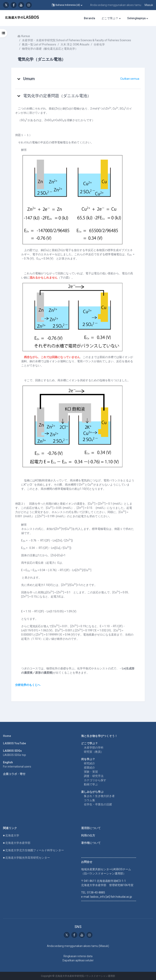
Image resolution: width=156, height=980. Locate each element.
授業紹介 (89, 768)
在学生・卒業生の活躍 (98, 804)
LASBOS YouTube (14, 743)
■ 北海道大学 (11, 835)
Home (7, 736)
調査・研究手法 (94, 776)
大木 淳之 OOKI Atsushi (75, 44)
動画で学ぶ (91, 784)
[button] (67, 5)
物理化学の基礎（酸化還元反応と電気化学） (50, 49)
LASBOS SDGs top (14, 755)
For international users (17, 767)
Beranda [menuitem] (89, 18)
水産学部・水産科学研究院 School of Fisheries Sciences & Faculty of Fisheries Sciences (77, 40)
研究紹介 (89, 763)
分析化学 (99, 44)
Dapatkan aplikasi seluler (78, 960)
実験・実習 (91, 772)
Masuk (149, 5)
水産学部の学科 (94, 748)
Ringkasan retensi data (78, 956)
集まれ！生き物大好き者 (99, 796)
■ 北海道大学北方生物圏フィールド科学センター (33, 850)
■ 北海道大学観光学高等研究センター (26, 858)
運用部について (91, 828)
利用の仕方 (88, 835)
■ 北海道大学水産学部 (17, 843)
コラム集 (89, 800)
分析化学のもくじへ (28, 685)
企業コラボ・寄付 (14, 774)
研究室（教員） (94, 752)
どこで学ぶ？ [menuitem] (110, 18)
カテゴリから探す (95, 780)
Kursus (26, 36)
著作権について (91, 843)
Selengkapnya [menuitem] (136, 18)
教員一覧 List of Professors (39, 44)
